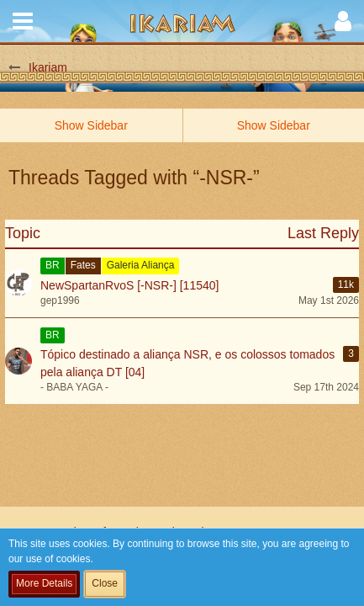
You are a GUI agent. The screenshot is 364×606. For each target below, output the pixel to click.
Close (105, 583)
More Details (44, 583)
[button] (23, 21)
